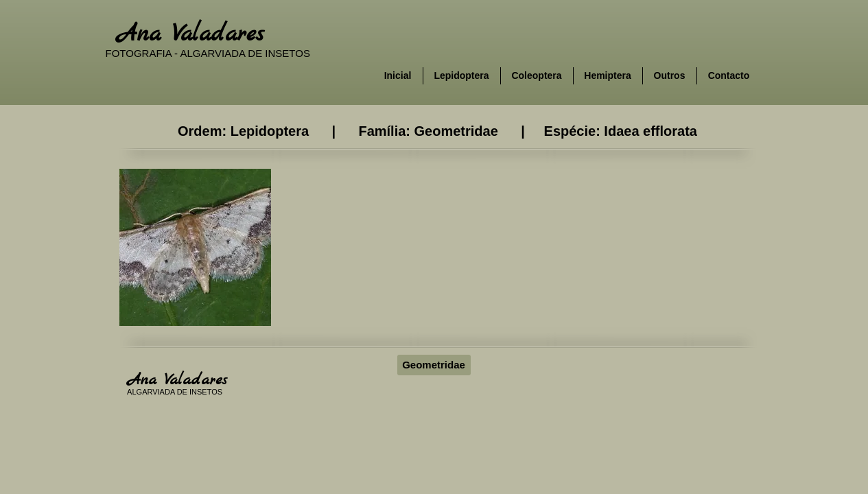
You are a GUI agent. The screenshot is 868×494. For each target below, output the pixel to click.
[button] (195, 247)
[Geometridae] (434, 365)
